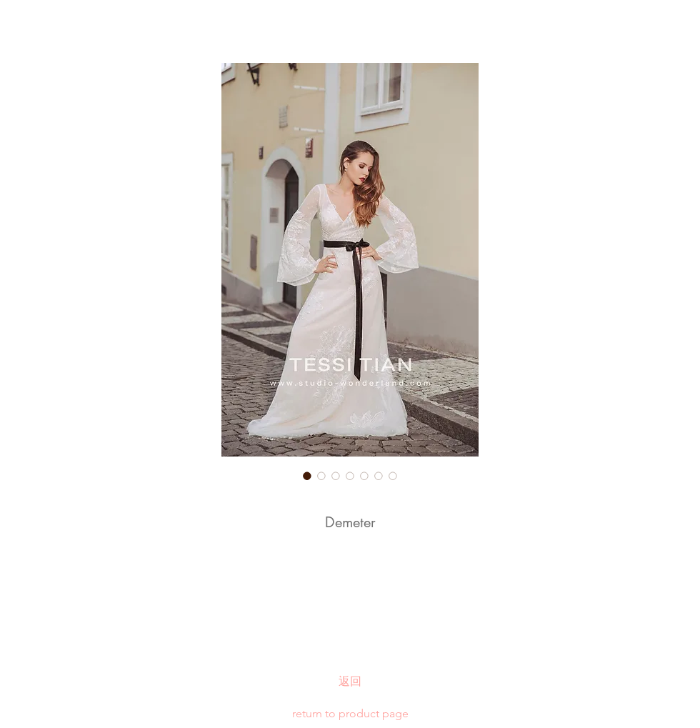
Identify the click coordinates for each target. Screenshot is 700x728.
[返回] (350, 682)
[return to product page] (350, 714)
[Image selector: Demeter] (307, 476)
